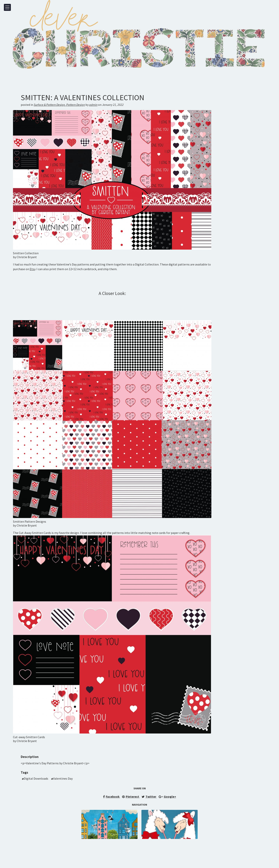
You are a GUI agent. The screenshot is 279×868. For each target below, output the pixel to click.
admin (93, 105)
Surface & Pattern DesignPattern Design (59, 105)
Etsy (32, 269)
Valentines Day (63, 778)
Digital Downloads (36, 778)
